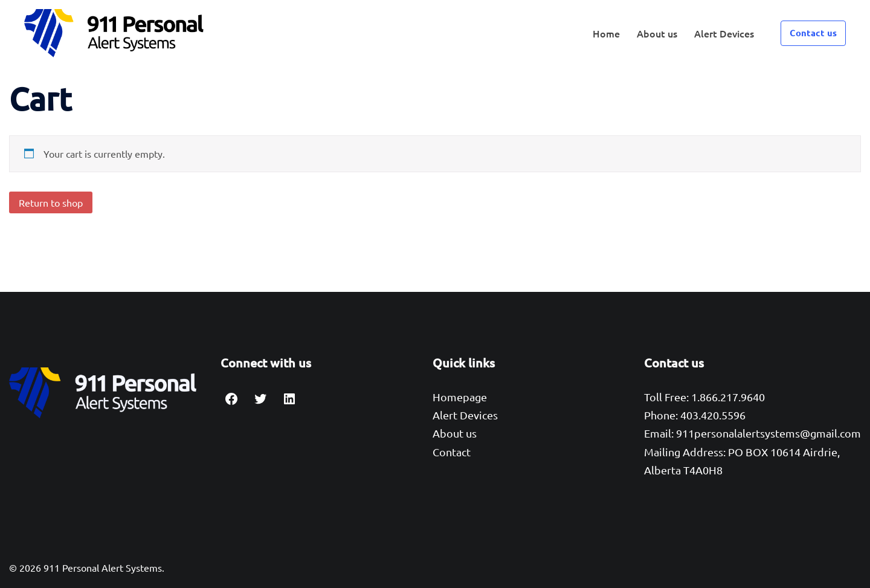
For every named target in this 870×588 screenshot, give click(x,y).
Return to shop (51, 202)
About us (657, 33)
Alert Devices (724, 33)
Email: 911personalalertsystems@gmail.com (752, 433)
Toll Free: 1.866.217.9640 (704, 397)
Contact (452, 452)
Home (606, 33)
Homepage (460, 397)
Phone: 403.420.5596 (695, 415)
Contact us (813, 33)
